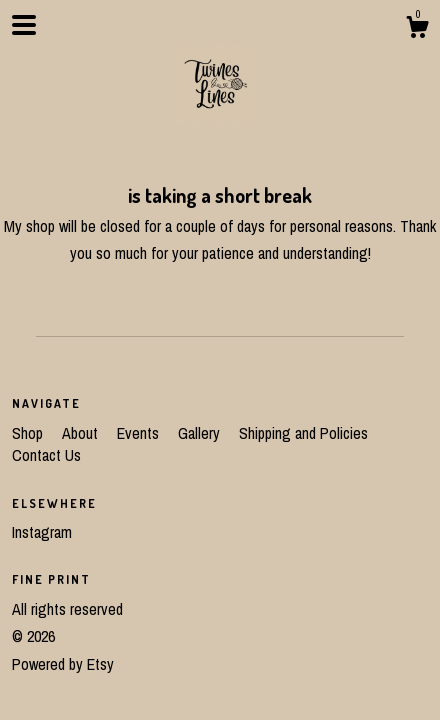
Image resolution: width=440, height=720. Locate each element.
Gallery (201, 433)
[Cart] (417, 30)
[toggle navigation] (24, 25)
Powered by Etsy (63, 664)
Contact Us (46, 455)
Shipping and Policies (303, 433)
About (82, 433)
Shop (29, 433)
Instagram (42, 532)
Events (140, 433)
